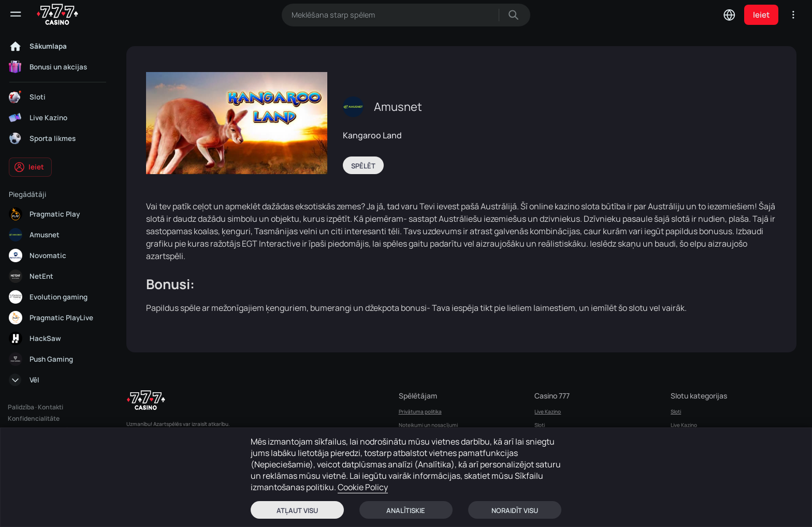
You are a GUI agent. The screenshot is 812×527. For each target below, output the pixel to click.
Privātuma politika (420, 411)
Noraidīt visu (515, 510)
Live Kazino (548, 411)
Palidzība (21, 407)
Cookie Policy (363, 487)
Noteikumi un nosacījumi (428, 425)
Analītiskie (406, 510)
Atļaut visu (297, 510)
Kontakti (50, 407)
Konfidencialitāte (34, 418)
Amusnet (398, 107)
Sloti (540, 425)
